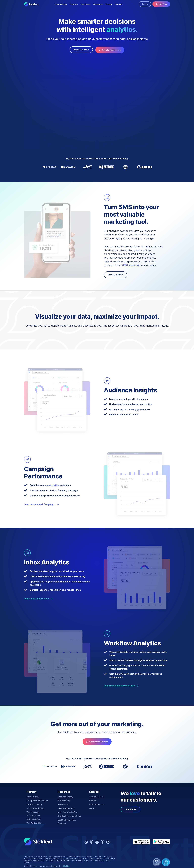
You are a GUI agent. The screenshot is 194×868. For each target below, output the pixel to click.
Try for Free (161, 4)
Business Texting (34, 804)
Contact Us (130, 809)
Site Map (65, 860)
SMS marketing (131, 265)
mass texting (52, 485)
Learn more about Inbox (38, 598)
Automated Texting (35, 808)
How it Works (61, 4)
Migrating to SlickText (67, 812)
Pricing (108, 4)
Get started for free (109, 49)
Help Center (63, 804)
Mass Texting (32, 796)
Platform (73, 4)
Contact (117, 4)
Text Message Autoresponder (40, 812)
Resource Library (65, 796)
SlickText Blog (64, 800)
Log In (144, 4)
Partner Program (97, 804)
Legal (92, 808)
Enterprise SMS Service (37, 800)
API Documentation (66, 808)
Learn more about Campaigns (42, 504)
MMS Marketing (33, 815)
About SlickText (96, 796)
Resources (97, 4)
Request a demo (82, 49)
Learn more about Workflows (121, 685)
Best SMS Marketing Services (71, 819)
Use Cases (85, 4)
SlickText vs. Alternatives (69, 815)
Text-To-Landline (34, 819)
